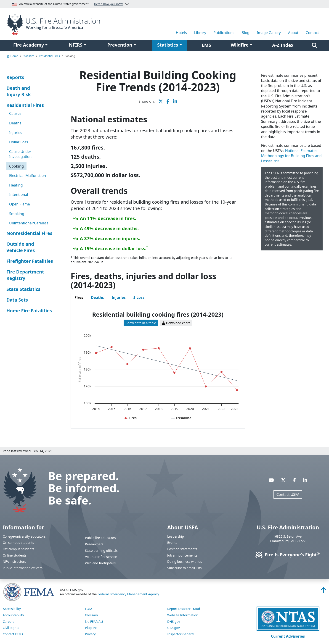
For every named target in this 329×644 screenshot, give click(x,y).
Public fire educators (100, 538)
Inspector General (181, 634)
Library (200, 33)
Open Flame (20, 204)
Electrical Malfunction (28, 176)
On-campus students (18, 543)
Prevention (120, 45)
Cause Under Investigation (20, 154)
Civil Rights (11, 628)
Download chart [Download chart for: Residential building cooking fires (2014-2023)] (176, 323)
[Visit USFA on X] (283, 480)
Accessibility (12, 609)
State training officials (101, 551)
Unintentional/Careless (29, 223)
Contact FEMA (13, 634)
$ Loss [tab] (139, 297)
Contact (312, 33)
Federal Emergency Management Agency (128, 594)
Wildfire (240, 45)
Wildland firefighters (100, 563)
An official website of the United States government (67, 4)
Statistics (168, 45)
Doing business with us (185, 561)
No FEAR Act (94, 622)
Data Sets (17, 300)
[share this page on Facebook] (168, 101)
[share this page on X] (161, 101)
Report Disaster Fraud (184, 609)
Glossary (91, 615)
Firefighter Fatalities (30, 261)
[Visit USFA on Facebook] (294, 480)
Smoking (17, 214)
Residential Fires (49, 56)
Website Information (183, 615)
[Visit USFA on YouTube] (271, 480)
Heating (16, 185)
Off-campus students (19, 549)
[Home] (55, 24)
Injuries (16, 133)
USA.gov (174, 628)
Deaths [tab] (97, 297)
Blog (246, 33)
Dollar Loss (19, 142)
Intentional (19, 195)
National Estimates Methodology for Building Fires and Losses (291, 156)
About (293, 33)
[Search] (314, 45)
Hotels (181, 33)
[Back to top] (324, 591)
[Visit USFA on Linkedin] (305, 480)
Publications (224, 33)
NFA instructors (14, 561)
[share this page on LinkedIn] (175, 101)
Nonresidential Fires (29, 233)
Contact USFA (288, 494)
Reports (15, 77)
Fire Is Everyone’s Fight (288, 555)
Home (12, 56)
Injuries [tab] (119, 297)
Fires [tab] (79, 297)
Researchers (94, 544)
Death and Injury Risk (19, 91)
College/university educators (24, 536)
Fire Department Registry (25, 275)
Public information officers (23, 568)
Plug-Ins (91, 628)
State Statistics (23, 289)
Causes (15, 113)
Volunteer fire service (101, 557)
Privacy (90, 634)
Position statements (182, 549)
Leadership (176, 536)
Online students (15, 555)
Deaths (15, 123)
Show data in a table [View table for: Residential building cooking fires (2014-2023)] (141, 323)
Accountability (13, 615)
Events (172, 543)
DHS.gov (174, 622)
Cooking (16, 166)
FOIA (89, 609)
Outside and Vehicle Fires (21, 247)
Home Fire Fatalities (29, 311)
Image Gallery (269, 33)
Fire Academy (29, 45)
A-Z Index (283, 45)
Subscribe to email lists (184, 568)
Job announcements (182, 555)
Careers (8, 622)
